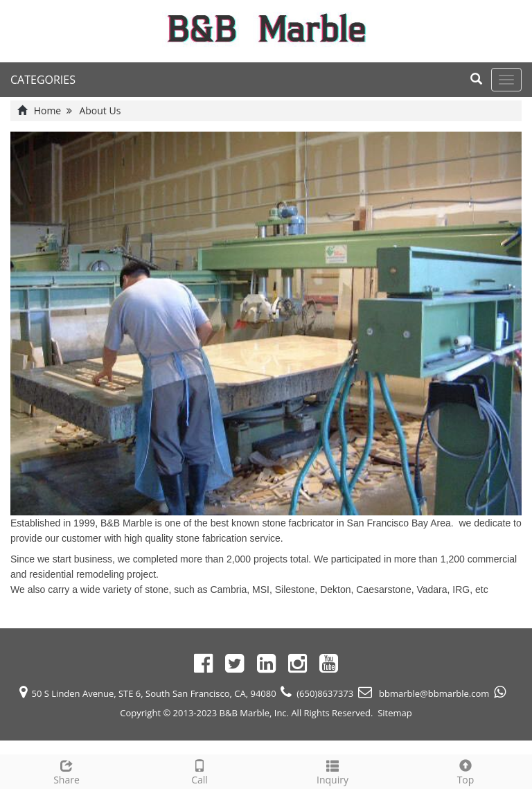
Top (465, 771)
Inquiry (332, 771)
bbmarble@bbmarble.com (433, 693)
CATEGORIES (43, 80)
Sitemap (395, 713)
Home (48, 110)
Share (66, 771)
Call (199, 771)
